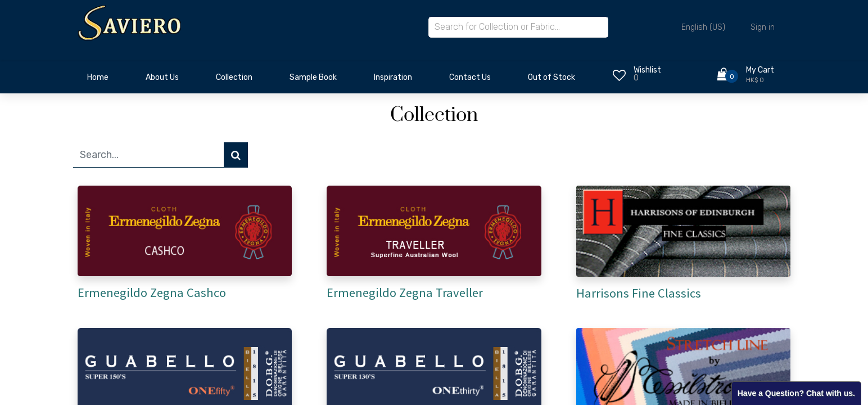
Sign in (763, 27)
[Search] (236, 155)
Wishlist (647, 70)
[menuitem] (98, 80)
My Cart (760, 70)
